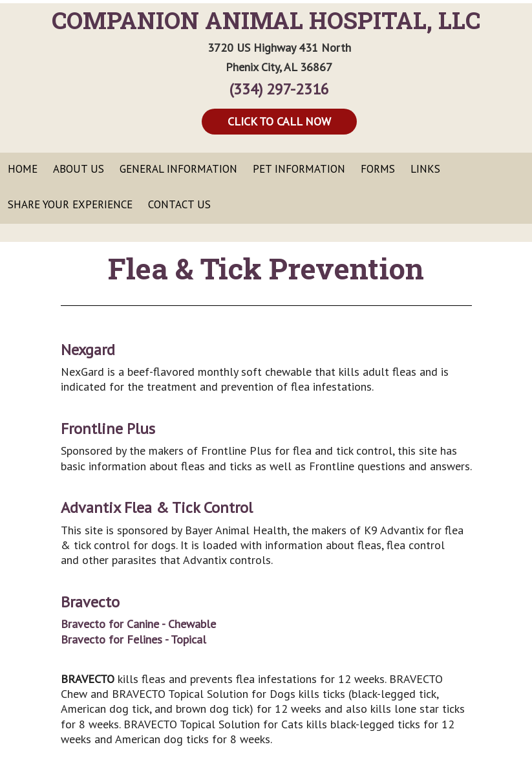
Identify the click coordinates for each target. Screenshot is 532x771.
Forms (378, 169)
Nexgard (88, 350)
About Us (79, 169)
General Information (178, 169)
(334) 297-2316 (279, 89)
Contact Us (179, 204)
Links (425, 169)
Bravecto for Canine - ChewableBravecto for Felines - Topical (138, 631)
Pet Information (299, 169)
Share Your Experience (70, 204)
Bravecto (90, 602)
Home (23, 169)
